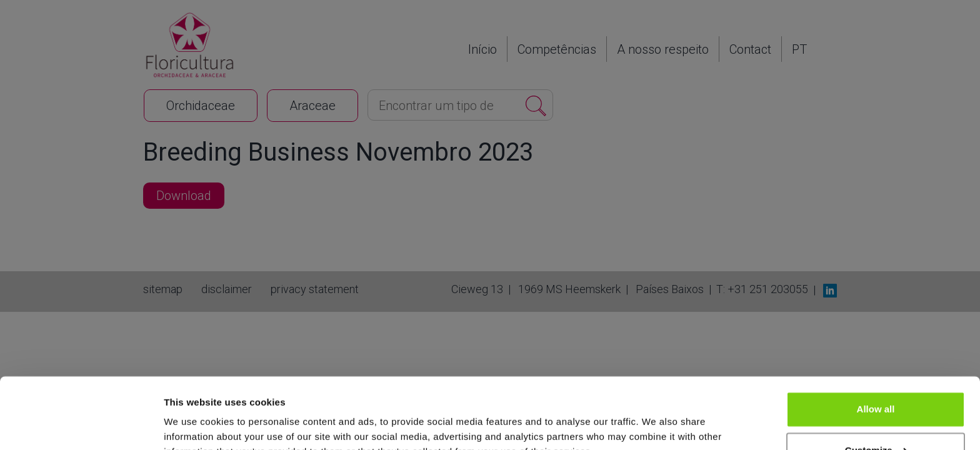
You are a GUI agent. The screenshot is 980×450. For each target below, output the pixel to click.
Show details (193, 425)
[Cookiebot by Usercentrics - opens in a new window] (81, 426)
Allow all (876, 348)
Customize (876, 389)
